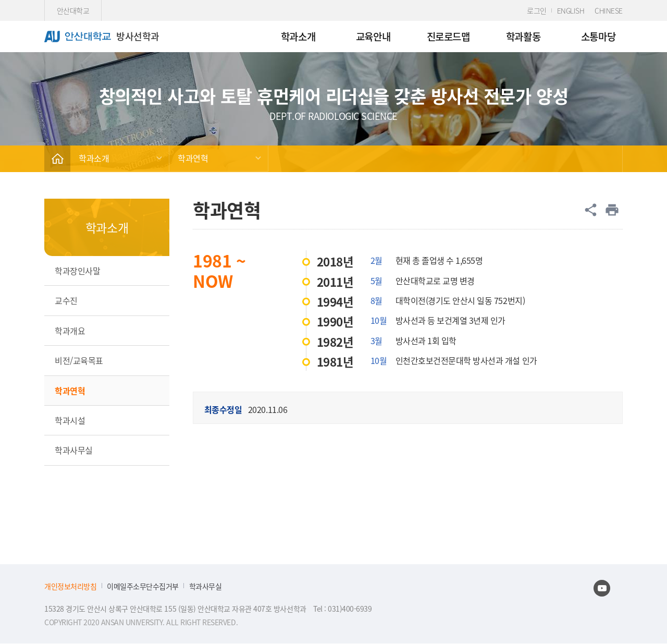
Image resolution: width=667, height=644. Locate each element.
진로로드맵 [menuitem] (448, 36)
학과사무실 (74, 450)
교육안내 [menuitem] (373, 36)
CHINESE (609, 10)
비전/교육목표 (79, 360)
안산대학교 (73, 10)
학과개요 (70, 331)
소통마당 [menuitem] (598, 36)
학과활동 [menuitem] (523, 36)
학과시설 (70, 420)
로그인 (537, 10)
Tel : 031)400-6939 (342, 609)
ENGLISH (571, 10)
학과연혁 (193, 158)
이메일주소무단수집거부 (143, 586)
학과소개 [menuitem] (298, 36)
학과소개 (94, 158)
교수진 (66, 300)
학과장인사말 (77, 271)
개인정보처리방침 (70, 586)
